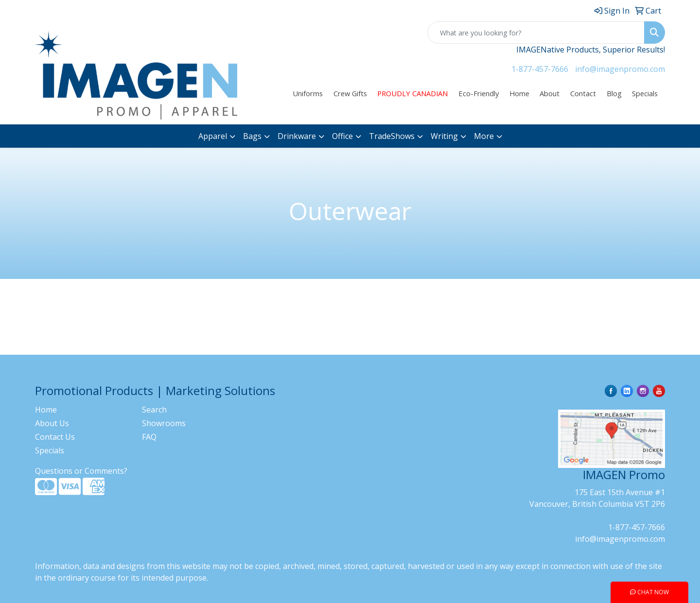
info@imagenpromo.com (620, 69)
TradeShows (392, 136)
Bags (252, 136)
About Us (52, 423)
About (550, 93)
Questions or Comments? (81, 471)
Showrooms (164, 423)
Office (342, 136)
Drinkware (297, 136)
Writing (444, 136)
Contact (583, 93)
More (484, 136)
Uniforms (308, 93)
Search (154, 410)
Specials (645, 93)
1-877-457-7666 (540, 69)
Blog (614, 93)
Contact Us (55, 437)
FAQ (149, 437)
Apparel (213, 136)
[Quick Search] (536, 33)
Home (519, 93)
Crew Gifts (350, 93)
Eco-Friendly (479, 93)
